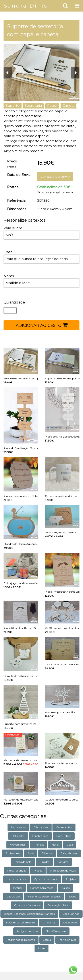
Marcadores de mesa (63, 871)
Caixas (65, 888)
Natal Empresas (56, 931)
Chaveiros (49, 922)
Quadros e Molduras (27, 905)
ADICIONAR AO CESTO (42, 325)
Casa (70, 845)
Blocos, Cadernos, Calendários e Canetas (29, 914)
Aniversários (18, 845)
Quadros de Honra (46, 879)
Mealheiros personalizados (44, 896)
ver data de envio (55, 176)
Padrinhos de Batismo (21, 940)
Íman (41, 948)
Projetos (71, 879)
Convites (63, 862)
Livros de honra (17, 879)
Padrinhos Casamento (20, 922)
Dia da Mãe (41, 827)
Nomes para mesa (42, 888)
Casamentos (64, 827)
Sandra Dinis (26, 6)
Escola (47, 940)
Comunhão (64, 836)
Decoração (70, 922)
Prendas (39, 845)
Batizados (18, 836)
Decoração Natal (58, 905)
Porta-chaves (67, 940)
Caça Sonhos (71, 914)
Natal (55, 845)
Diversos (47, 853)
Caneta (69, 105)
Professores (13, 853)
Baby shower (69, 853)
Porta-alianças (17, 871)
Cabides (44, 862)
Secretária (33, 105)
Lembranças (40, 836)
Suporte (13, 105)
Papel (52, 105)
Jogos (72, 896)
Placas (38, 871)
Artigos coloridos (27, 931)
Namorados (18, 827)
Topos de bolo (23, 862)
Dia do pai (13, 896)
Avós (31, 853)
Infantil (18, 888)
